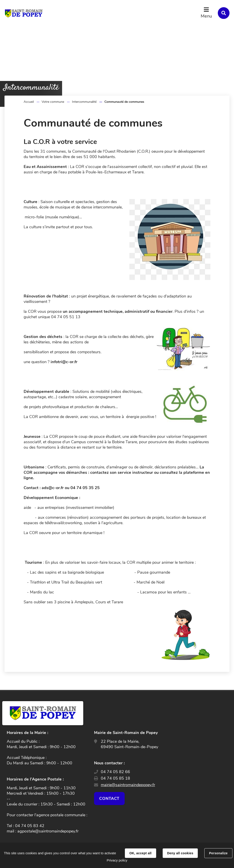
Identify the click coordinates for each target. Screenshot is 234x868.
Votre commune (53, 102)
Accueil (29, 102)
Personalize (218, 853)
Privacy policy (117, 860)
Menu (206, 16)
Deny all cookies (180, 853)
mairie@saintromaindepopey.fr (128, 785)
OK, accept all (140, 853)
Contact (109, 799)
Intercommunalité (84, 102)
